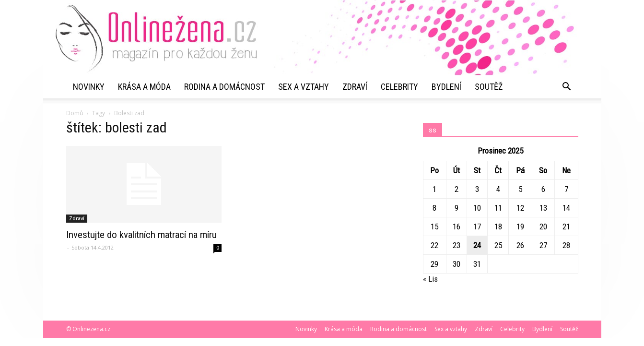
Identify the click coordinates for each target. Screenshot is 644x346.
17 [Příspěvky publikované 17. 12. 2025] (477, 227)
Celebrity (399, 87)
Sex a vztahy (304, 87)
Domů (75, 113)
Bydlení (446, 87)
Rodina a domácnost (224, 87)
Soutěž (489, 87)
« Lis (430, 279)
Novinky (89, 87)
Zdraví (355, 87)
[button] (567, 87)
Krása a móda (144, 87)
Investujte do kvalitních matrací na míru (141, 235)
